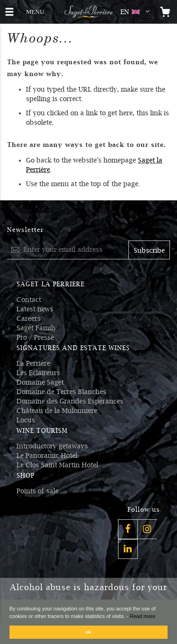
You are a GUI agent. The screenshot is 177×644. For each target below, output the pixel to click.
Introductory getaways (52, 446)
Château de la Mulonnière (57, 411)
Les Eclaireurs (38, 373)
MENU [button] (35, 11)
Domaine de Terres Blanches (61, 392)
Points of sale (38, 491)
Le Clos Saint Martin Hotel (57, 465)
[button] (137, 12)
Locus (26, 420)
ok (89, 632)
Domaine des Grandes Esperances (70, 401)
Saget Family (37, 328)
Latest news (35, 309)
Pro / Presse (35, 337)
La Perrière (33, 363)
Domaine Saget (40, 382)
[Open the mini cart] (165, 12)
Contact (29, 300)
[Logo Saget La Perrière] (88, 12)
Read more (143, 616)
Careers (29, 318)
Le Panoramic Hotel (47, 455)
